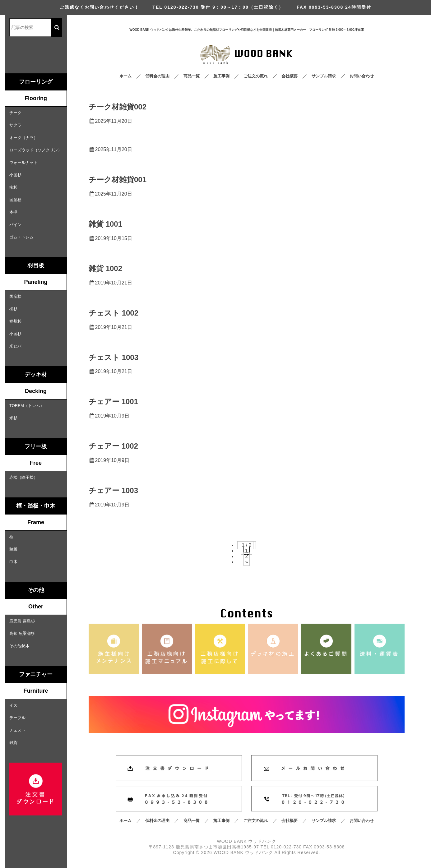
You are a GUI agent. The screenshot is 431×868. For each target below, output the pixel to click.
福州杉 (15, 321)
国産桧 (15, 200)
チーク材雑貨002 (118, 107)
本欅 (13, 212)
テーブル (17, 718)
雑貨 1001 (105, 224)
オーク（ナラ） (23, 138)
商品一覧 (192, 76)
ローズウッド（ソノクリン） (36, 150)
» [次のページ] (247, 562)
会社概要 (290, 76)
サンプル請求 (324, 76)
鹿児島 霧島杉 (22, 621)
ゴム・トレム (21, 237)
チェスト (17, 730)
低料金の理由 (157, 76)
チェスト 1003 (114, 357)
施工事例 (221, 76)
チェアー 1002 (113, 446)
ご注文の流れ (256, 76)
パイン (15, 225)
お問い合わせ (362, 76)
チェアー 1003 (113, 490)
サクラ (15, 125)
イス (13, 705)
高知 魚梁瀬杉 (22, 633)
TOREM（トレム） (27, 406)
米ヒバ (15, 346)
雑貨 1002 (105, 268)
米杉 (13, 418)
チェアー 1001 (113, 402)
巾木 (13, 562)
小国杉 (15, 175)
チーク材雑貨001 (118, 180)
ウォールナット (23, 162)
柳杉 (13, 187)
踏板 (13, 549)
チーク (15, 113)
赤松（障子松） (23, 477)
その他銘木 (19, 646)
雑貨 (13, 743)
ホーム (125, 76)
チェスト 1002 (114, 313)
